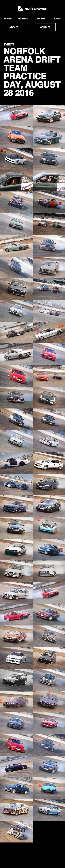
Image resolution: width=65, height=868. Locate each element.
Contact (45, 27)
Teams (57, 19)
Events (23, 19)
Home (8, 19)
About (14, 27)
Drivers (40, 19)
